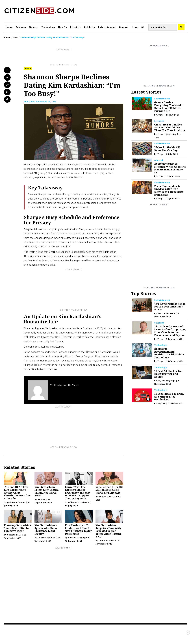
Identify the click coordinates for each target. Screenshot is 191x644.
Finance (34, 27)
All (143, 27)
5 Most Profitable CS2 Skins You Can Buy (167, 149)
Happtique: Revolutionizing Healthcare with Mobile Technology (169, 353)
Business (21, 27)
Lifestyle (76, 27)
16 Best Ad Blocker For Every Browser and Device (168, 374)
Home (9, 27)
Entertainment (107, 27)
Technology (48, 27)
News (135, 27)
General (124, 27)
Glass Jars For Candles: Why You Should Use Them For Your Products (170, 127)
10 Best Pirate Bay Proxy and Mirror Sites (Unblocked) (169, 397)
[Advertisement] (64, 57)
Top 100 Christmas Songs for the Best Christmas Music (170, 307)
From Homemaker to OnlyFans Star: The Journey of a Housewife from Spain (169, 190)
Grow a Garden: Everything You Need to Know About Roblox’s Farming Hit (169, 107)
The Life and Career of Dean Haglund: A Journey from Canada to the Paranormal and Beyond (170, 331)
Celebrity (90, 27)
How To (63, 27)
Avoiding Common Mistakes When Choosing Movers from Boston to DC (170, 168)
